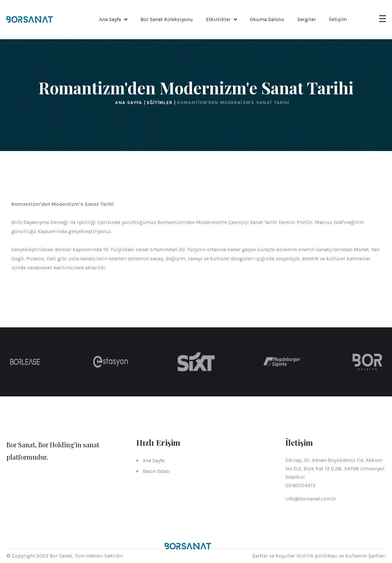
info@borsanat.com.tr (311, 499)
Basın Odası (156, 471)
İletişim (338, 19)
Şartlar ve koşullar (273, 556)
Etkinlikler (218, 19)
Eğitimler (160, 103)
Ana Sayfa (110, 19)
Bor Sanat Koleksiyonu (167, 19)
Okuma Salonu (267, 19)
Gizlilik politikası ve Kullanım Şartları (341, 556)
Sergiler (307, 19)
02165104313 (300, 485)
